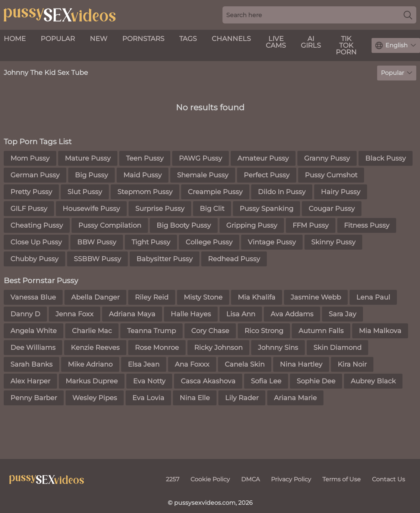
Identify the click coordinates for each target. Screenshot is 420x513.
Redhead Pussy (234, 259)
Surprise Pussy (160, 209)
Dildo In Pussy (282, 192)
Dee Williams (33, 348)
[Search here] (319, 15)
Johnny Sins (278, 348)
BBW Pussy (97, 242)
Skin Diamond (337, 348)
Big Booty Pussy (184, 225)
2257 (173, 479)
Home (15, 39)
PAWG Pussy (200, 158)
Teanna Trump (151, 331)
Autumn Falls (321, 331)
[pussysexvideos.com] (47, 479)
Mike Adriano (90, 364)
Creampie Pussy (215, 192)
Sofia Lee (266, 381)
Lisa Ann (241, 314)
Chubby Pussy (34, 259)
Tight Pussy (151, 242)
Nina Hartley (301, 364)
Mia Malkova (380, 331)
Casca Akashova (208, 381)
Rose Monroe (157, 348)
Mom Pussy (30, 158)
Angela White (34, 331)
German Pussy (35, 175)
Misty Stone (203, 297)
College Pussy (209, 242)
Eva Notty (149, 381)
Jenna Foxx (75, 314)
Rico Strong (264, 331)
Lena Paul (373, 297)
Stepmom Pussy (145, 192)
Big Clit (212, 209)
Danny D (25, 314)
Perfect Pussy (267, 175)
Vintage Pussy (272, 242)
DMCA (250, 479)
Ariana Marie (295, 398)
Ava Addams (292, 314)
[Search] (408, 15)
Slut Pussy (85, 192)
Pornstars (143, 39)
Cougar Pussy (332, 209)
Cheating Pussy (37, 225)
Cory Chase (210, 331)
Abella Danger (95, 297)
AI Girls (311, 42)
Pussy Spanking (266, 209)
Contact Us (389, 479)
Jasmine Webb (316, 297)
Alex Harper (30, 381)
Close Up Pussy (36, 242)
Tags (188, 39)
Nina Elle (195, 398)
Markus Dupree (92, 381)
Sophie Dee (316, 381)
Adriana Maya (132, 314)
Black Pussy (386, 158)
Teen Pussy (145, 158)
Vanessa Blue (33, 297)
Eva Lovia (148, 398)
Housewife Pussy (91, 209)
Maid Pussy (143, 175)
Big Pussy (91, 175)
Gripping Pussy (252, 225)
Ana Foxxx (192, 364)
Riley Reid (152, 297)
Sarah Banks (31, 364)
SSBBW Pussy (97, 259)
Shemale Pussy (203, 175)
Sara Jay (342, 314)
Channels (231, 39)
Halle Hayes (191, 314)
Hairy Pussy (341, 192)
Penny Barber (34, 398)
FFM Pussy (311, 225)
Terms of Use (342, 479)
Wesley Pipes (95, 398)
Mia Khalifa (257, 297)
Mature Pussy (88, 158)
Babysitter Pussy (165, 259)
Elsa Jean (144, 364)
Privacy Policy (291, 479)
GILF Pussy (29, 209)
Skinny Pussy (333, 242)
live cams (276, 42)
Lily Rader (242, 398)
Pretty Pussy (31, 192)
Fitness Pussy (367, 225)
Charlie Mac (92, 331)
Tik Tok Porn (346, 45)
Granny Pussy (327, 158)
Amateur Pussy (263, 158)
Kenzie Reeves (95, 348)
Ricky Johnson (218, 348)
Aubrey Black (373, 381)
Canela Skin (245, 364)
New (99, 39)
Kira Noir (352, 364)
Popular (58, 39)
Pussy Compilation (110, 225)
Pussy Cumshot (331, 175)
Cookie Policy (210, 479)
